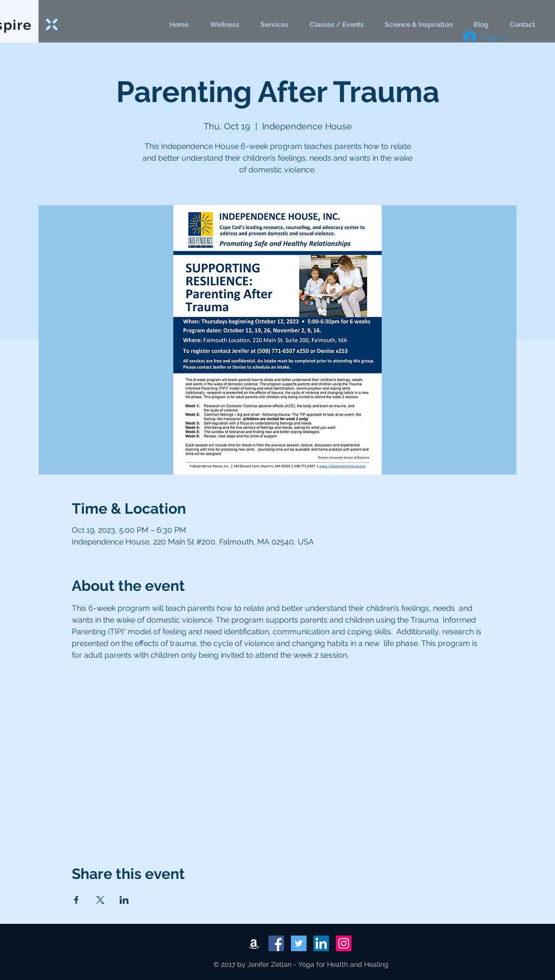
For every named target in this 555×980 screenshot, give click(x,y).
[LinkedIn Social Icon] (321, 943)
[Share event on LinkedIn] (124, 900)
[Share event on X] (100, 900)
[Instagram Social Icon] (344, 943)
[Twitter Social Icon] (299, 943)
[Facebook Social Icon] (276, 943)
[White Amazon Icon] (254, 943)
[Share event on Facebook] (76, 900)
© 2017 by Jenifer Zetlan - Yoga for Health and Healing (301, 964)
